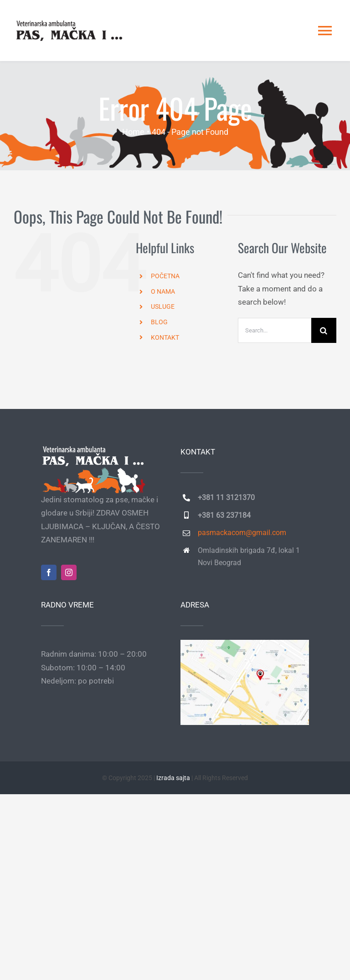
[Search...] (275, 330)
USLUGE (163, 306)
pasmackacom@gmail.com (242, 533)
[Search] (324, 330)
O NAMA (163, 291)
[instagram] (69, 572)
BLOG (159, 322)
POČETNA (165, 276)
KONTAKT (165, 337)
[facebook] (49, 572)
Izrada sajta (173, 778)
